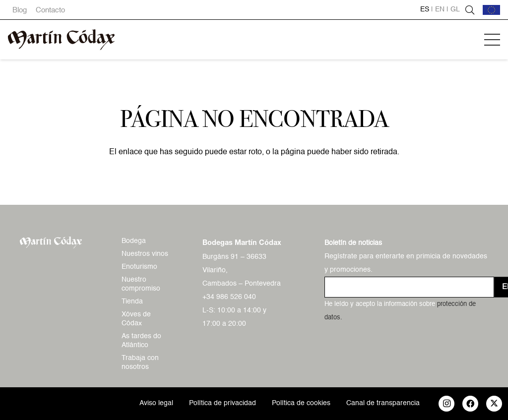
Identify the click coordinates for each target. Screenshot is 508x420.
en (440, 9)
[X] (494, 404)
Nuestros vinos (145, 254)
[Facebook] (470, 404)
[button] (492, 40)
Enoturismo (139, 267)
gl (455, 9)
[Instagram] (446, 404)
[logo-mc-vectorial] (61, 40)
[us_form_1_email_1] (409, 287)
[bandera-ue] (491, 10)
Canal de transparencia (383, 403)
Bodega (134, 241)
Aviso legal (156, 403)
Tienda (132, 301)
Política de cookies (301, 403)
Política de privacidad (222, 403)
